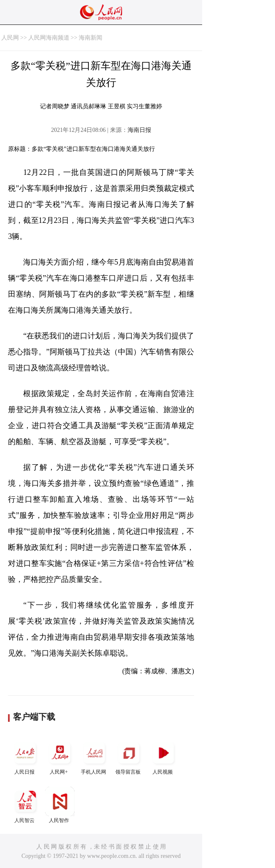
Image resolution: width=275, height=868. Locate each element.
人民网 (10, 38)
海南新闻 (91, 38)
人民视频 (163, 757)
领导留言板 (129, 757)
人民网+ (60, 757)
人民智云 (25, 805)
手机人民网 (94, 757)
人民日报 (25, 757)
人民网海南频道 (49, 38)
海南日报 (139, 130)
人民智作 (60, 805)
